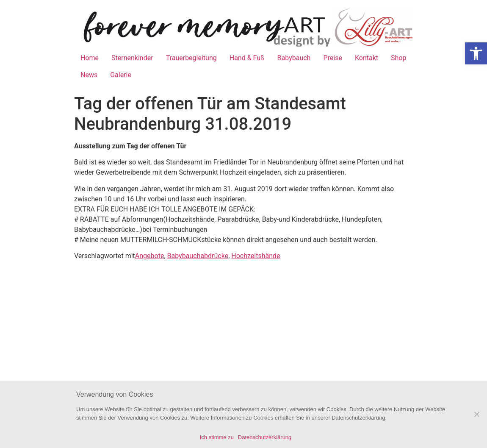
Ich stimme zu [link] (217, 437)
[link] (476, 53)
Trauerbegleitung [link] (191, 58)
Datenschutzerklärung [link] (265, 437)
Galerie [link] (121, 75)
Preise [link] (332, 58)
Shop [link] (398, 58)
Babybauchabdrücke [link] (198, 256)
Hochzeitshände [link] (256, 256)
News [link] (89, 75)
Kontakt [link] (367, 58)
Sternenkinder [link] (132, 58)
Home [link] (90, 58)
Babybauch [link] (294, 58)
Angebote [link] (150, 256)
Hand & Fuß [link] (247, 58)
